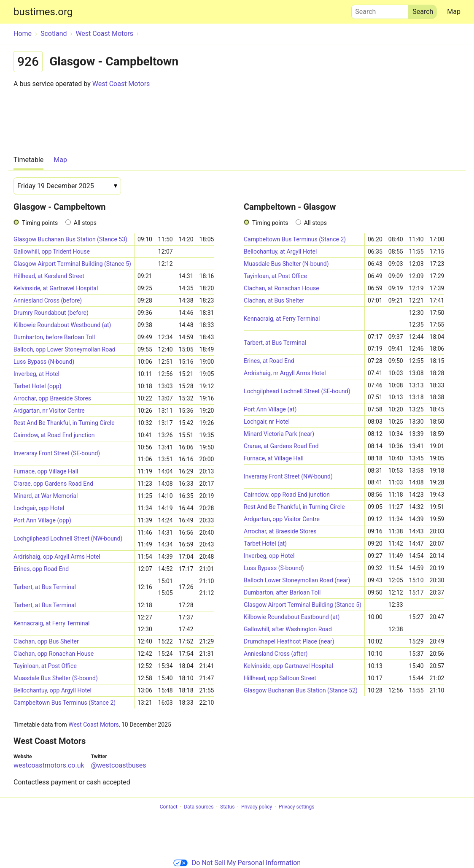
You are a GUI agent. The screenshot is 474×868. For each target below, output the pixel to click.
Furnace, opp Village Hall (46, 471)
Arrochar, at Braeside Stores (280, 531)
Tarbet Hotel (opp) (38, 386)
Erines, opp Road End (41, 569)
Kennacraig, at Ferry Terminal (51, 623)
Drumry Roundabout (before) (51, 313)
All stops (85, 223)
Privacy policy (257, 807)
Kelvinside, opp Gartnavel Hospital (288, 666)
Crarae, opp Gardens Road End (53, 484)
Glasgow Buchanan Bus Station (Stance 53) (70, 239)
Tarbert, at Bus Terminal (45, 587)
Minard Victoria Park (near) (279, 434)
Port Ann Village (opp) (42, 520)
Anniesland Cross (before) (48, 300)
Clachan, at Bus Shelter (274, 300)
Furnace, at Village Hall (274, 458)
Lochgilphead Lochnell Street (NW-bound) (68, 538)
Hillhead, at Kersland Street (49, 276)
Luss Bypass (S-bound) (274, 568)
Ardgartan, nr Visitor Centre (49, 411)
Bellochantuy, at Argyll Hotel (280, 251)
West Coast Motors (121, 84)
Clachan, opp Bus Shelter (46, 641)
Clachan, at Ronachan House (281, 288)
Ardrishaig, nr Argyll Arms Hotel (285, 373)
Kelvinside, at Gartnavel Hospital (56, 288)
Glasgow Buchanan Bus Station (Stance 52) (301, 690)
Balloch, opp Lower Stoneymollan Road (65, 349)
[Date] (67, 186)
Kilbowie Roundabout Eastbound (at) (292, 617)
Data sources (199, 807)
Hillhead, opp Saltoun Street (280, 678)
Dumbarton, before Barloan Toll (54, 337)
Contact (169, 807)
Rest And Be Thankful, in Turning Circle (64, 423)
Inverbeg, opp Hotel (269, 556)
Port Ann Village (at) (270, 409)
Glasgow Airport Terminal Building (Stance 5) (72, 264)
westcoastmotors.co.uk (49, 765)
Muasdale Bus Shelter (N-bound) (286, 264)
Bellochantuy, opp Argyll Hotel (53, 690)
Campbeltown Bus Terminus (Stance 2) (65, 703)
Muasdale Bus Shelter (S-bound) (56, 678)
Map (454, 12)
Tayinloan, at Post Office (45, 666)
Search (380, 10)
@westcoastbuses (119, 765)
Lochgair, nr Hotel (267, 422)
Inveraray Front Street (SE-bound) (57, 453)
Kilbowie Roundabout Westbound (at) (62, 325)
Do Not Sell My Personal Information (237, 863)
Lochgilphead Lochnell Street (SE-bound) (297, 391)
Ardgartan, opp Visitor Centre (282, 519)
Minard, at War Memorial (46, 496)
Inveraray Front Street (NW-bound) (288, 476)
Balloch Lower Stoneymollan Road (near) (297, 580)
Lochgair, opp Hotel (39, 508)
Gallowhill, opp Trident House (52, 251)
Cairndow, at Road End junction (54, 435)
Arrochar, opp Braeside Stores (52, 398)
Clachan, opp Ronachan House (54, 654)
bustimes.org (43, 12)
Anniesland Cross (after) (276, 654)
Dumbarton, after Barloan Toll (282, 592)
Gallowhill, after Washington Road (288, 629)
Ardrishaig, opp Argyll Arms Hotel (57, 557)
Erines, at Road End (269, 361)
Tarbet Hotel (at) (265, 544)
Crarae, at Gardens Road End (281, 446)
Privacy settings (297, 807)
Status (227, 807)
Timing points (40, 223)
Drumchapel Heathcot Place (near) (289, 641)
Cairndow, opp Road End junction (287, 495)
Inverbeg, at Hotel (36, 374)
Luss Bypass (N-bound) (44, 362)
